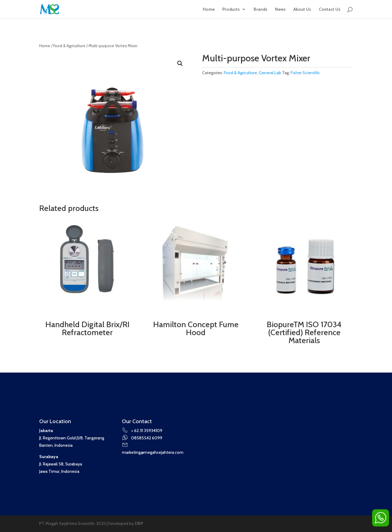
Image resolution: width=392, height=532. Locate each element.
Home (209, 10)
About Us (302, 10)
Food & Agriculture (69, 46)
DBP (139, 523)
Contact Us (330, 10)
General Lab (270, 73)
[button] (180, 63)
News (280, 10)
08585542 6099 (142, 438)
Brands (260, 10)
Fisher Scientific (305, 73)
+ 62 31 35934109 (142, 431)
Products (231, 10)
